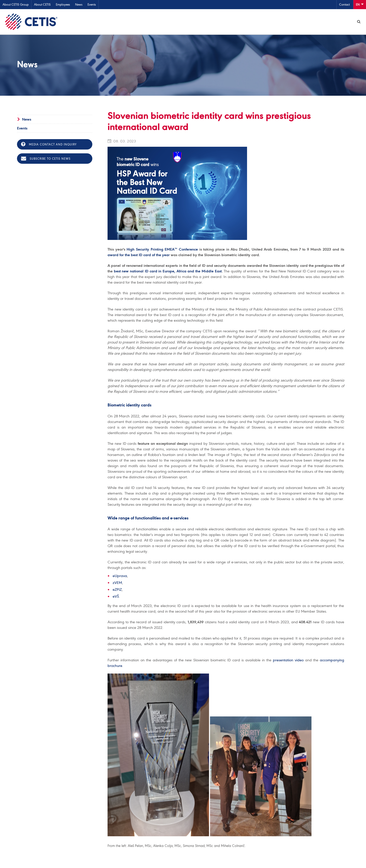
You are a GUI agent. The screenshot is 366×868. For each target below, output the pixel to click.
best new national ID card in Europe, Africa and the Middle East (168, 271)
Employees (63, 4)
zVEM (117, 583)
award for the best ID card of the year (139, 255)
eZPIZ (117, 590)
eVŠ (116, 597)
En (360, 4)
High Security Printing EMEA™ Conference (162, 250)
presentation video (288, 660)
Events (92, 4)
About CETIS (42, 4)
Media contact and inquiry (49, 144)
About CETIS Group (16, 4)
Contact (344, 4)
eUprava (120, 576)
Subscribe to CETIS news (46, 159)
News (79, 4)
